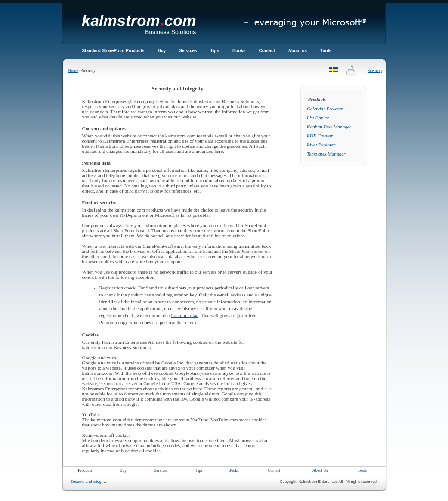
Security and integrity (88, 482)
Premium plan (185, 315)
